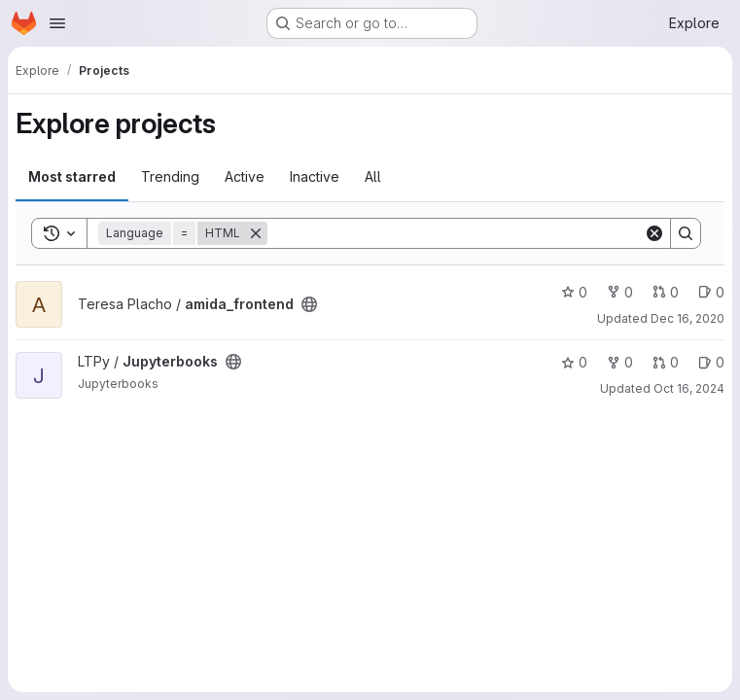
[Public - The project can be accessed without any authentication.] (309, 304)
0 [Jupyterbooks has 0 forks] (620, 362)
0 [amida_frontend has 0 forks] (620, 292)
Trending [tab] (170, 176)
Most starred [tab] (72, 176)
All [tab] (373, 176)
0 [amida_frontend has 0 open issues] (711, 292)
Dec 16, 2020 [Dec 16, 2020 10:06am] (687, 318)
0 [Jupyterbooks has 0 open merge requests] (666, 362)
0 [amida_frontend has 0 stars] (574, 292)
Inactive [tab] (315, 176)
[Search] (456, 233)
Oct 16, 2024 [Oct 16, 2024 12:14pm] (689, 388)
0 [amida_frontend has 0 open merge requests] (666, 292)
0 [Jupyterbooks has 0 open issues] (711, 362)
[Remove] (256, 233)
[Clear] (654, 233)
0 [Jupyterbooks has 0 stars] (574, 362)
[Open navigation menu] (57, 23)
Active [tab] (245, 176)
